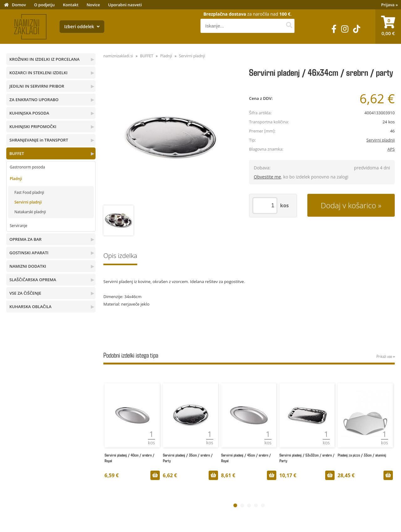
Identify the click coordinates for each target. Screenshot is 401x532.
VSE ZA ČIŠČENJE (25, 293)
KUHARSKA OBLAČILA (30, 307)
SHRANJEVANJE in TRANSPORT (39, 140)
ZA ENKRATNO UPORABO (34, 100)
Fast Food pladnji (29, 192)
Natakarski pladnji (30, 212)
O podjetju (44, 5)
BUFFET (17, 153)
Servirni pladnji (28, 202)
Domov (19, 5)
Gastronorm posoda (27, 167)
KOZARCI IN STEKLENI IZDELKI (38, 73)
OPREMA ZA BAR (26, 239)
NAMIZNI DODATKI (28, 266)
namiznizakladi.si (118, 56)
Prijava (390, 5)
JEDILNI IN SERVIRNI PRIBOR (37, 86)
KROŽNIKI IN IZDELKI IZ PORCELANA (44, 59)
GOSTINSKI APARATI (29, 253)
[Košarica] (388, 27)
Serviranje (18, 226)
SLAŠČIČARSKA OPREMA (33, 280)
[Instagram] (345, 29)
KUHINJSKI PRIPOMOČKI (33, 127)
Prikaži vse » (386, 356)
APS (391, 149)
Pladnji (16, 179)
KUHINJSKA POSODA (29, 113)
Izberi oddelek (82, 26)
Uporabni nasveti (125, 5)
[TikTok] (357, 29)
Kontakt (71, 5)
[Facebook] (334, 29)
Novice (93, 5)
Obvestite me (267, 177)
